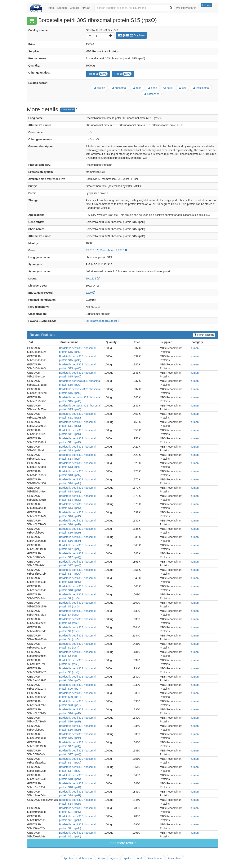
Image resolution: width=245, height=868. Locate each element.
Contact (74, 8)
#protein (69, 858)
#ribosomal (86, 858)
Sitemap (62, 8)
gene (152, 88)
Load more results (122, 843)
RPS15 (92, 250)
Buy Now (131, 35)
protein (99, 88)
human (195, 348)
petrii (168, 88)
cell (183, 88)
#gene (114, 858)
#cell (140, 858)
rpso (137, 88)
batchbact (151, 94)
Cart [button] (88, 8)
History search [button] (188, 8)
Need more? (68, 110)
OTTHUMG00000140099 (102, 321)
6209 (90, 293)
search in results (204, 335)
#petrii (127, 858)
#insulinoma (155, 858)
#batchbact (175, 858)
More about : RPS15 (114, 250)
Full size (207, 5)
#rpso (101, 858)
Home (50, 8)
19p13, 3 (93, 279)
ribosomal (119, 88)
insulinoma (201, 88)
